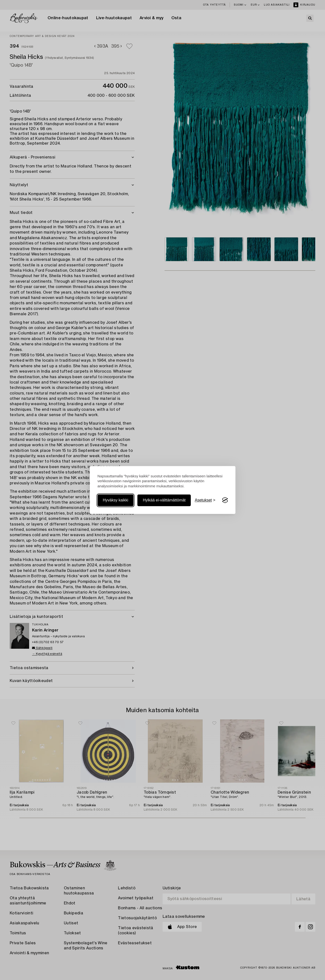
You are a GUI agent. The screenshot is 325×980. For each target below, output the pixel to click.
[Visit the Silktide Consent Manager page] (225, 500)
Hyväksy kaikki (116, 500)
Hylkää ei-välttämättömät (164, 500)
